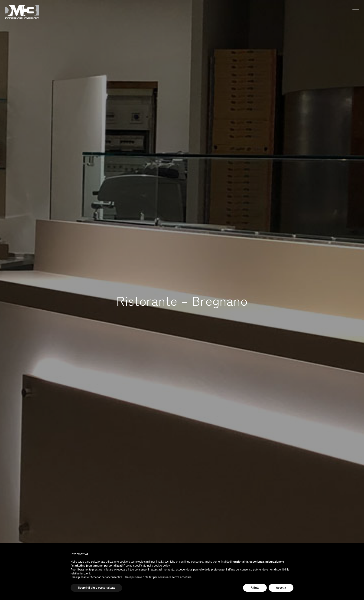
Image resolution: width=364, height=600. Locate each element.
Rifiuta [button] (255, 588)
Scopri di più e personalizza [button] (96, 588)
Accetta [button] (281, 588)
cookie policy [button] (162, 566)
